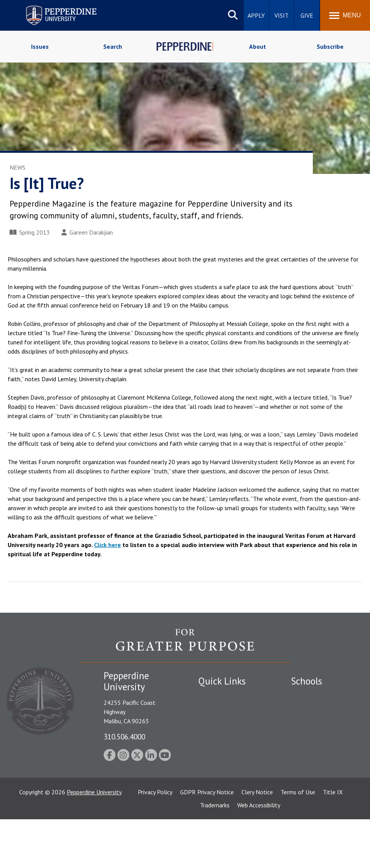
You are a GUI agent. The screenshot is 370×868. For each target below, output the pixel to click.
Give (307, 15)
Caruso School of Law (320, 709)
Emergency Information (229, 722)
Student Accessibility (225, 709)
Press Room (214, 784)
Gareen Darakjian (87, 232)
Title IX (333, 841)
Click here (107, 545)
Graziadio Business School (315, 734)
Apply (256, 15)
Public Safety (216, 696)
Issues (40, 46)
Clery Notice (257, 841)
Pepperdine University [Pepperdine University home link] (52, 7)
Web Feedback (217, 797)
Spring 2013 (30, 232)
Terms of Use (298, 841)
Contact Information (225, 757)
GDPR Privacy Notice (207, 841)
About (258, 46)
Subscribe (330, 46)
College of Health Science (314, 806)
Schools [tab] (306, 681)
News (17, 167)
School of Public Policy (320, 781)
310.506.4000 (124, 737)
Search (113, 46)
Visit (282, 15)
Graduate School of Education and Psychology (316, 760)
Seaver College (310, 696)
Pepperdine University (94, 841)
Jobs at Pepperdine (222, 744)
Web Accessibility (259, 854)
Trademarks (215, 854)
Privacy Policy (155, 841)
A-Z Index (211, 770)
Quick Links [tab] (222, 681)
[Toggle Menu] (345, 15)
